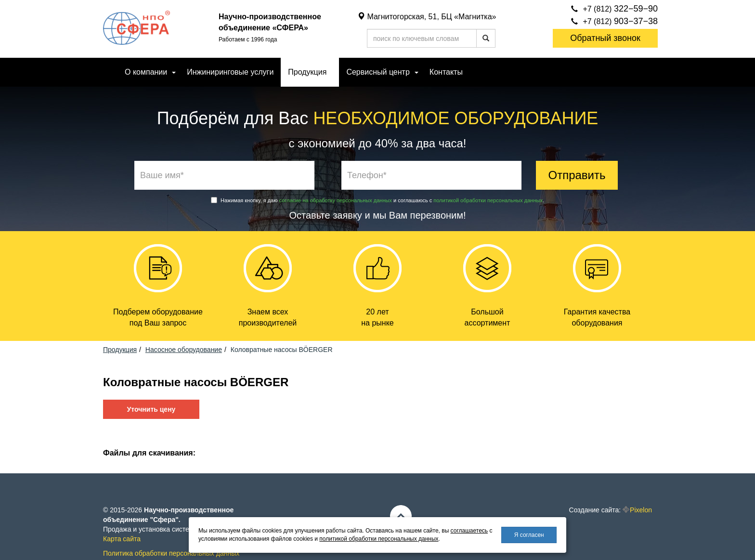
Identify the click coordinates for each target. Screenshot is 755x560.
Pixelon (641, 510)
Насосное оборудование (184, 350)
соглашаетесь (469, 531)
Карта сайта (122, 539)
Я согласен (529, 535)
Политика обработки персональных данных (171, 553)
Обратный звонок (605, 38)
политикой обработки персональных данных (488, 200)
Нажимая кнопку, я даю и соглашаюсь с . (377, 200)
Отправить (577, 175)
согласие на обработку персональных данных (336, 200)
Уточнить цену (151, 409)
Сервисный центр (378, 72)
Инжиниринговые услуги (230, 72)
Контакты (446, 72)
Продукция (307, 72)
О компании (146, 72)
